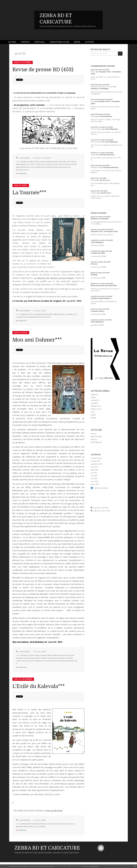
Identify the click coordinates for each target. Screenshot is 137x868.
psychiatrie (69, 658)
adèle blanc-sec (65, 167)
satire (60, 164)
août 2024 (94, 467)
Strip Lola (40, 42)
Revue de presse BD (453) (43, 70)
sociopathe (47, 661)
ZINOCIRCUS (95, 400)
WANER (93, 415)
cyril (93, 101)
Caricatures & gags (59, 42)
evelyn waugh (45, 317)
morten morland (52, 167)
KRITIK (44, 311)
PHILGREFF (94, 403)
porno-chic (20, 661)
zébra (31, 162)
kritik (62, 655)
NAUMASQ (94, 395)
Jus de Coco (105, 180)
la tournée (69, 314)
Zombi (93, 116)
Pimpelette (95, 167)
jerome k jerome (34, 317)
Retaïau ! (94, 275)
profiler (62, 661)
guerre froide (40, 167)
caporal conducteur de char (102, 87)
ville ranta (49, 824)
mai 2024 (94, 476)
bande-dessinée (52, 162)
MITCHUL (94, 439)
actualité (31, 164)
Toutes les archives (101, 488)
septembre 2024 (97, 464)
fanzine (43, 162)
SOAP (93, 412)
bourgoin (70, 661)
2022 (43, 164)
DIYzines (94, 434)
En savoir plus (94, 866)
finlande (19, 827)
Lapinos (94, 193)
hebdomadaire (21, 164)
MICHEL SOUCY (96, 409)
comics (49, 655)
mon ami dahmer (29, 658)
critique (61, 314)
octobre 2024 (95, 461)
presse (74, 162)
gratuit (37, 162)
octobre (38, 164)
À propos (25, 42)
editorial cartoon (70, 164)
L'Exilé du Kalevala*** (39, 686)
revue (69, 162)
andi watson (23, 317)
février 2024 (95, 484)
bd (28, 162)
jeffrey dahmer (41, 658)
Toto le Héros (96, 129)
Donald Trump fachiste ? (101, 298)
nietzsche (55, 661)
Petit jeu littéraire (107, 155)
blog (56, 824)
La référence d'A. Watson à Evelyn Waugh (54, 278)
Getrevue (71, 93)
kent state (30, 167)
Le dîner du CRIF (98, 253)
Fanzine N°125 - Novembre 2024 (104, 231)
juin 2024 (94, 473)
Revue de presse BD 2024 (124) (104, 286)
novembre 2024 (96, 458)
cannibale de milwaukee (55, 658)
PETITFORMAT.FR (96, 442)
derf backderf (21, 167)
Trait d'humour (106, 116)
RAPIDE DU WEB (96, 437)
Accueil (12, 42)
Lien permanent (23, 158)
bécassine (19, 170)
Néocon (94, 264)
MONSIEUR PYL (96, 406)
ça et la (72, 824)
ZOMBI (93, 397)
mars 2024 (94, 481)
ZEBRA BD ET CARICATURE (47, 848)
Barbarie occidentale (100, 89)
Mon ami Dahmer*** (37, 340)
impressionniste (29, 827)
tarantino (38, 661)
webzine (23, 162)
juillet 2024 (94, 470)
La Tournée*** (29, 193)
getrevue (49, 164)
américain (56, 655)
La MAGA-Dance (98, 311)
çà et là (26, 170)
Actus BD (89, 42)
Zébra (93, 72)
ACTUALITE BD (46, 158)
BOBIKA (93, 418)
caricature (62, 162)
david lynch (29, 661)
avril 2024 (94, 479)
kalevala (62, 824)
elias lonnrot (40, 827)
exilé (67, 824)
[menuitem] (13, 42)
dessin (55, 164)
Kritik (77, 42)
